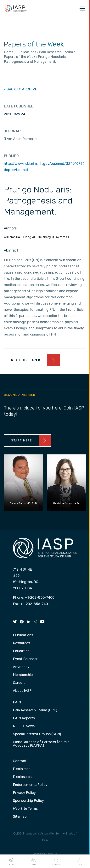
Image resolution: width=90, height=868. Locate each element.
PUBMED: (12, 156)
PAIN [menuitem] (17, 702)
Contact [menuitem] (20, 761)
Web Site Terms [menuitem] (25, 809)
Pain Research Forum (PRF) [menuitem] (35, 710)
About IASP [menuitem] (22, 691)
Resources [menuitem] (21, 643)
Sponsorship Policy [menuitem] (28, 801)
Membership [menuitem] (23, 675)
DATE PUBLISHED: (19, 106)
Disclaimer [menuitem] (21, 769)
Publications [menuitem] (23, 635)
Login (79, 861)
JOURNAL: (12, 131)
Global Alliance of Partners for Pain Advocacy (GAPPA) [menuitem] (41, 744)
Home (11, 861)
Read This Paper (26, 360)
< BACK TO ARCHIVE (20, 89)
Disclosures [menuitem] (22, 777)
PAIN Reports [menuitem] (24, 718)
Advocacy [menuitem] (21, 667)
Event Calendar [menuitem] (25, 659)
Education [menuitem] (21, 651)
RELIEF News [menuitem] (24, 726)
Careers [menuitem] (19, 683)
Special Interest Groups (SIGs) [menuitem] (37, 734)
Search (56, 861)
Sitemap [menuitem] (20, 817)
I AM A (34, 861)
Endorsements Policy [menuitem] (30, 785)
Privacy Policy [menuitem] (24, 793)
